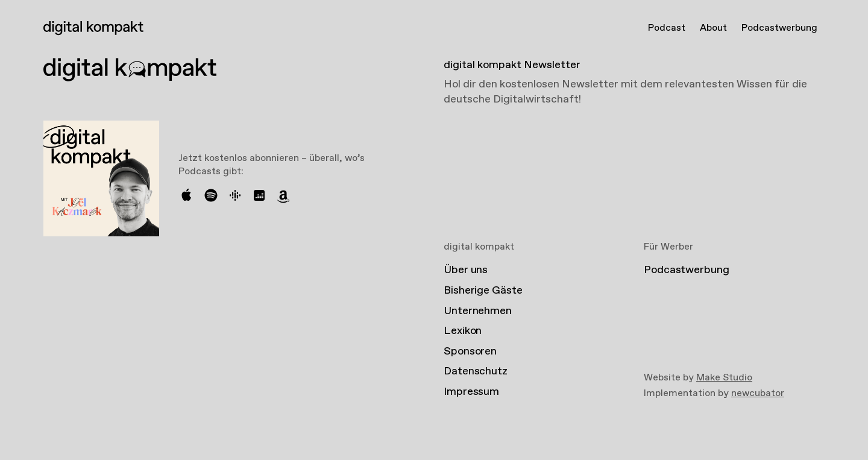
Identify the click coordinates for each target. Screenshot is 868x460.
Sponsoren (470, 351)
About (713, 28)
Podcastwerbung (779, 28)
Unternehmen (478, 311)
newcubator (758, 393)
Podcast (667, 28)
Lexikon (463, 331)
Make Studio (724, 378)
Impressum (471, 392)
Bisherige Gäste (483, 291)
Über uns (466, 270)
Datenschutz (476, 371)
